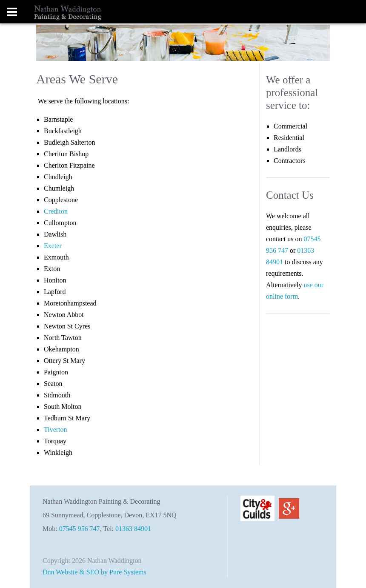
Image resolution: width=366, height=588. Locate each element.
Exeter (53, 246)
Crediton (56, 211)
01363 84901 (133, 529)
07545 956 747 (80, 529)
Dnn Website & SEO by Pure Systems (94, 572)
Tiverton (56, 430)
